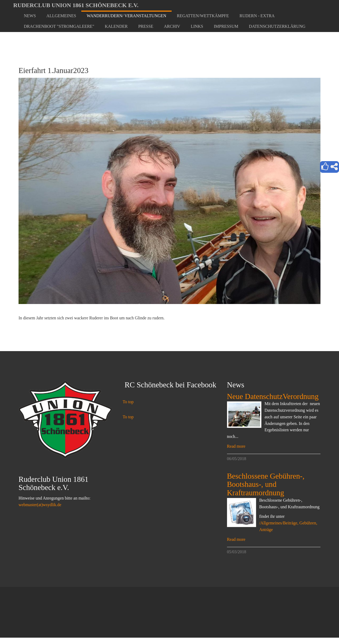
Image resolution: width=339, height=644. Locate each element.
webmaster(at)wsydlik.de (40, 505)
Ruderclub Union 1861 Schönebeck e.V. (76, 5)
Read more (236, 446)
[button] (61, 16)
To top (128, 402)
